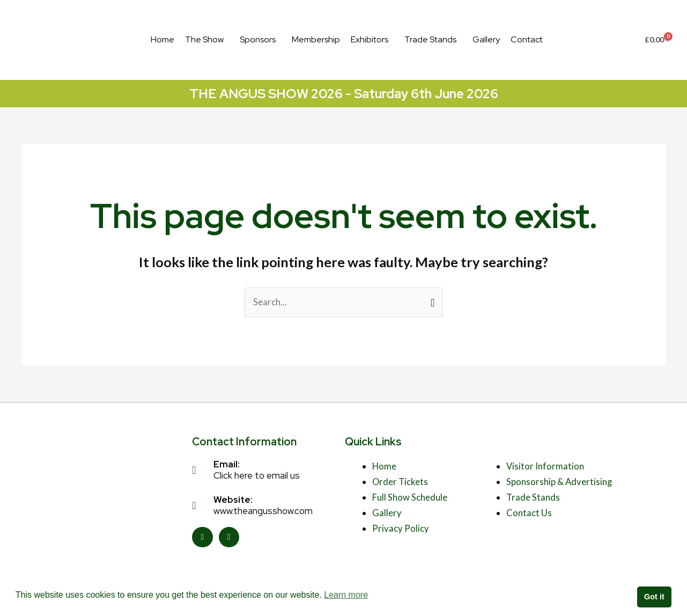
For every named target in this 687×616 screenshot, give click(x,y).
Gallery (486, 39)
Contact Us (529, 513)
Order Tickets (401, 482)
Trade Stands (430, 39)
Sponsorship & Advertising (560, 482)
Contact (527, 39)
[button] (207, 40)
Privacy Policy (401, 529)
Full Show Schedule (409, 498)
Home (162, 39)
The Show (204, 39)
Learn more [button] (346, 595)
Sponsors (258, 39)
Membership (316, 39)
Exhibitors (370, 39)
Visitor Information (545, 467)
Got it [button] (654, 597)
